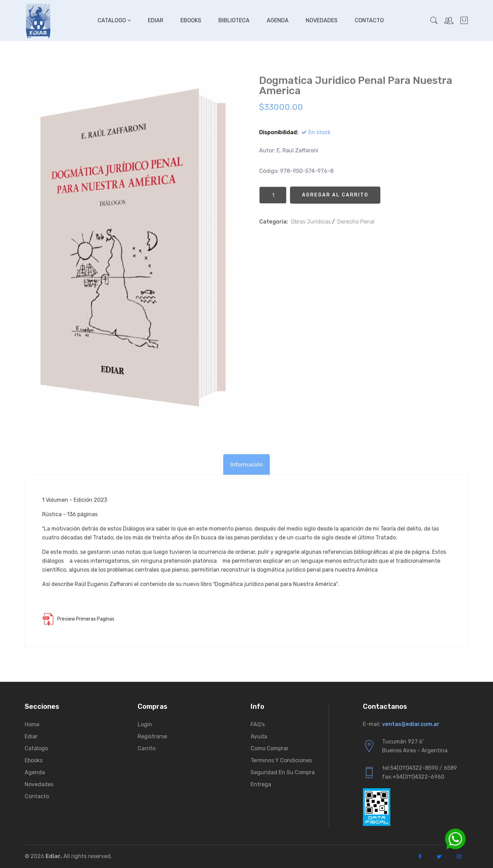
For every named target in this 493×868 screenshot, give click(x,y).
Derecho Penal (356, 222)
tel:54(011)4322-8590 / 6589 (420, 768)
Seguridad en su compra (283, 772)
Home (32, 724)
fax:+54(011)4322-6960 (413, 777)
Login (145, 724)
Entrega (261, 784)
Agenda (278, 20)
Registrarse (152, 736)
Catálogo (36, 748)
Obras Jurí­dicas (311, 222)
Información (246, 464)
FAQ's (258, 724)
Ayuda (259, 736)
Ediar (156, 20)
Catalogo (114, 20)
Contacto (369, 20)
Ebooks (191, 20)
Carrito (147, 748)
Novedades (322, 20)
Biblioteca (234, 20)
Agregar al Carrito (335, 195)
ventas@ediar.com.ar (411, 724)
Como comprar (270, 748)
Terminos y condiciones (281, 760)
